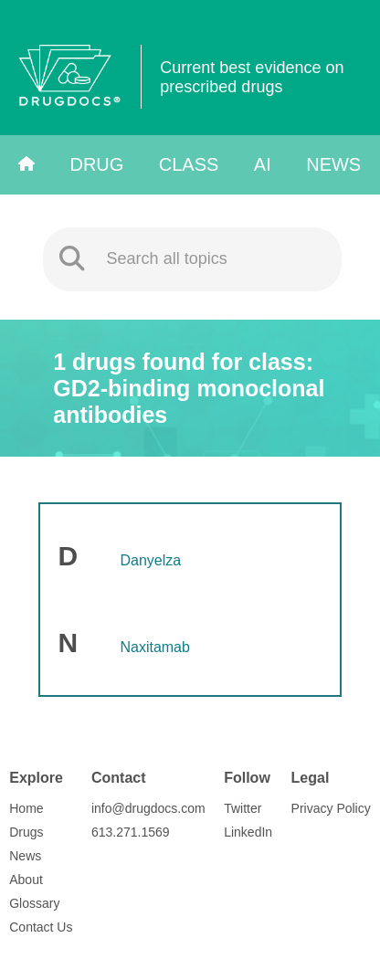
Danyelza (150, 560)
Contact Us (41, 927)
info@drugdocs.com (148, 808)
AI (263, 164)
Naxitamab (154, 647)
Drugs (26, 832)
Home (26, 808)
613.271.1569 (131, 832)
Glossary (34, 903)
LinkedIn (248, 832)
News (333, 164)
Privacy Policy (331, 808)
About (26, 880)
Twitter (243, 808)
